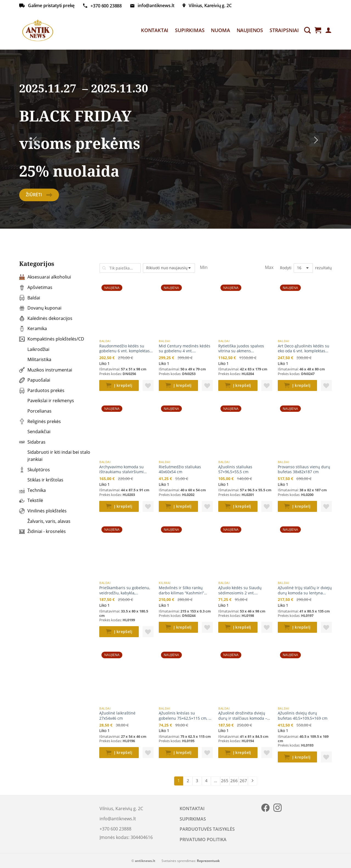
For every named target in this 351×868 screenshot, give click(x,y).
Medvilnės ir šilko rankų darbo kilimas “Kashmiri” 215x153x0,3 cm (181, 590)
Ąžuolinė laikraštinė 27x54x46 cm (117, 716)
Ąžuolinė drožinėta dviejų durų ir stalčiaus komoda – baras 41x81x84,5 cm (243, 716)
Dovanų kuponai (40, 308)
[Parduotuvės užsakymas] (169, 268)
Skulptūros (35, 470)
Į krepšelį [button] (123, 385)
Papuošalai (35, 380)
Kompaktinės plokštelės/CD (52, 339)
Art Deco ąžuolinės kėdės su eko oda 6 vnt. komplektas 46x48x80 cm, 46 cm (304, 349)
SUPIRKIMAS (190, 30)
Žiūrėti (39, 195)
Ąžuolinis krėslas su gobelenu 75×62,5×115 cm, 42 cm (186, 716)
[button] (148, 385)
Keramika (33, 328)
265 (225, 781)
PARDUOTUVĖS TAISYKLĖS (207, 829)
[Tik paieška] (307, 30)
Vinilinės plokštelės (43, 511)
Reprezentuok (208, 861)
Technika (32, 490)
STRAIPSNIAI (284, 30)
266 (234, 781)
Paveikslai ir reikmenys (47, 401)
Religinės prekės (40, 421)
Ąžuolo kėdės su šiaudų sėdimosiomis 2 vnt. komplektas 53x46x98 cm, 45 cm (244, 590)
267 (243, 781)
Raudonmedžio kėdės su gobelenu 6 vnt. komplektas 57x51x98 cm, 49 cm (124, 349)
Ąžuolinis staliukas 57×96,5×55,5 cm (235, 470)
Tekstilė (31, 500)
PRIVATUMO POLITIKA (203, 839)
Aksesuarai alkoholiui (45, 277)
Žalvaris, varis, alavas (45, 521)
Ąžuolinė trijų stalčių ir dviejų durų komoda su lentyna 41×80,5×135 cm (305, 590)
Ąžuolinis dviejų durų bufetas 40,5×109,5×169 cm (303, 716)
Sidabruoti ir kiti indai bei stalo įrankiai (55, 456)
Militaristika (35, 359)
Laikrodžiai (34, 349)
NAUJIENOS (250, 30)
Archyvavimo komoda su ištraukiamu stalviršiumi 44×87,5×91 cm (121, 470)
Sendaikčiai (35, 432)
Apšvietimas (36, 287)
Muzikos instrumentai (46, 370)
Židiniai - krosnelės (43, 531)
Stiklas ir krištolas (41, 480)
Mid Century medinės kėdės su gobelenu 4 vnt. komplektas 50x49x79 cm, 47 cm (185, 349)
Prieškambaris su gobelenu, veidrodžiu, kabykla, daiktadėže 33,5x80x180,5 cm (126, 590)
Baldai (30, 298)
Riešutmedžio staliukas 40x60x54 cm (180, 470)
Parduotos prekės (42, 390)
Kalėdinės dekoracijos (46, 318)
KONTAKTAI (155, 30)
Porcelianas (35, 411)
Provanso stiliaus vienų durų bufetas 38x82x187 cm (304, 470)
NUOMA (220, 30)
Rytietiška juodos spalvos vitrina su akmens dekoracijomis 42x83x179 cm (244, 349)
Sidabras (32, 442)
